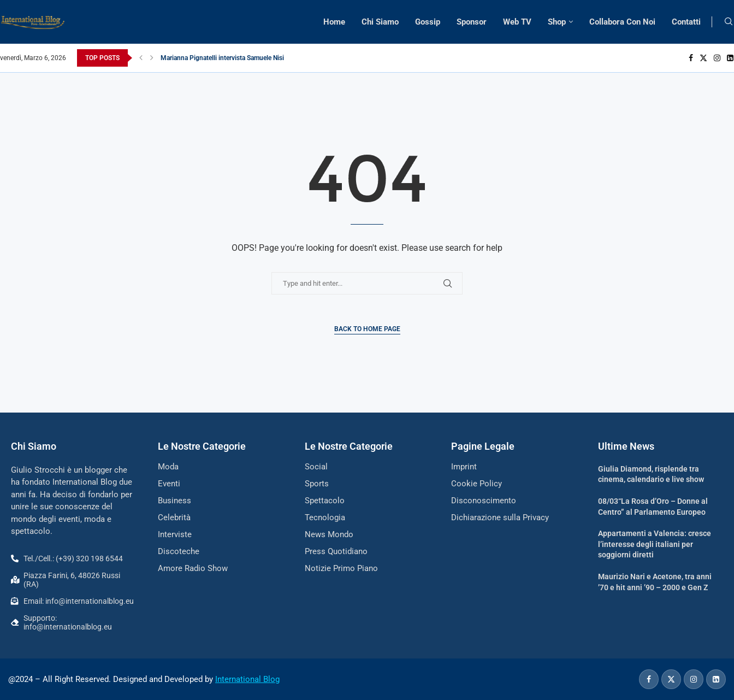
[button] (141, 58)
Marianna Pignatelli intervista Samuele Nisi (222, 58)
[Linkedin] (730, 58)
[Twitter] (703, 58)
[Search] (729, 22)
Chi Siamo (380, 22)
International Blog (247, 679)
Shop (557, 22)
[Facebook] (691, 58)
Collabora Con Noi (622, 22)
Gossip (428, 22)
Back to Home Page (367, 329)
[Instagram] (717, 58)
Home (334, 22)
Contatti (686, 22)
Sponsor (472, 22)
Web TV (517, 22)
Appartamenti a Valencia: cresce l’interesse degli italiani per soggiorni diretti (655, 544)
